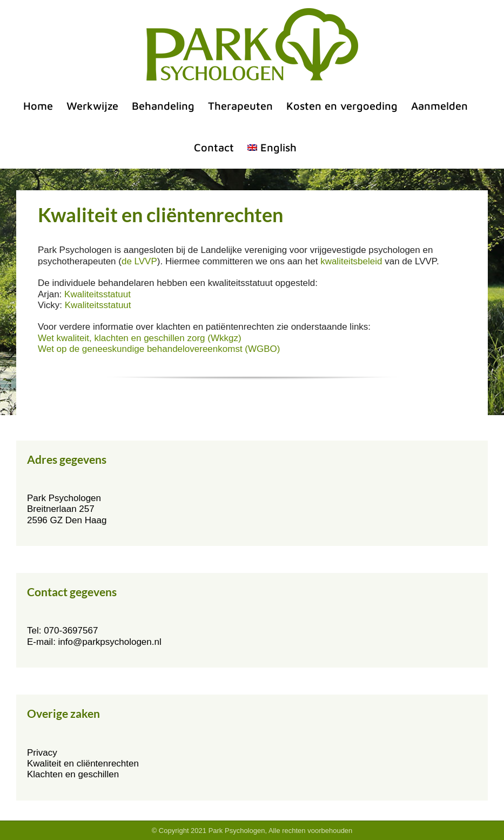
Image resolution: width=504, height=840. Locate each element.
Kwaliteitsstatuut (98, 294)
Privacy (42, 753)
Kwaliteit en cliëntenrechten (83, 764)
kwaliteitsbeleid (351, 261)
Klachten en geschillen (73, 774)
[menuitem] (272, 147)
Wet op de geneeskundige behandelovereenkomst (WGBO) (159, 349)
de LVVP (139, 261)
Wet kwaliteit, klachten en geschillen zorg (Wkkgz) (140, 338)
